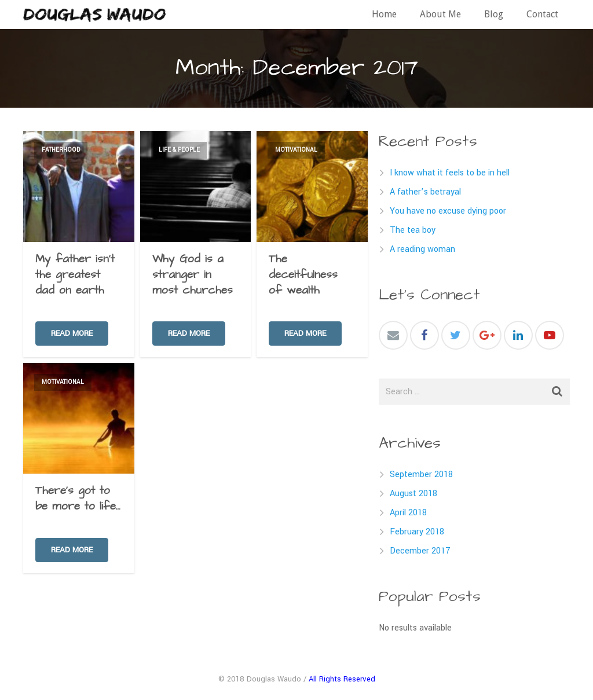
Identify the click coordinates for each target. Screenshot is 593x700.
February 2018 (417, 532)
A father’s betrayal (425, 192)
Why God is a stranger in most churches (193, 275)
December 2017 (420, 551)
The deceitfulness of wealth (303, 275)
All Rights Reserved (342, 679)
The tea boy (413, 230)
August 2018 (413, 494)
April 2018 (408, 513)
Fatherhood (61, 150)
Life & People (179, 150)
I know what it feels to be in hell (450, 173)
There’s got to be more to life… (78, 499)
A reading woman (422, 249)
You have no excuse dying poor (448, 211)
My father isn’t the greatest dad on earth (75, 275)
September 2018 (421, 474)
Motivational (296, 150)
